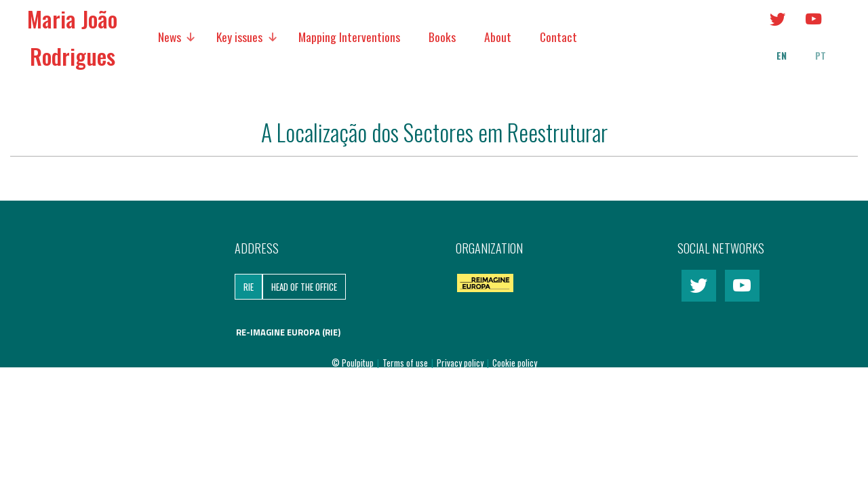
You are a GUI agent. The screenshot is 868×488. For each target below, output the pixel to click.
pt (821, 56)
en (782, 56)
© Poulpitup (353, 363)
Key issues (239, 37)
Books (442, 37)
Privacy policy (461, 363)
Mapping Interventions (349, 37)
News (170, 37)
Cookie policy (515, 363)
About (498, 37)
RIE (249, 287)
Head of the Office (304, 287)
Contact (558, 37)
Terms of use (406, 363)
